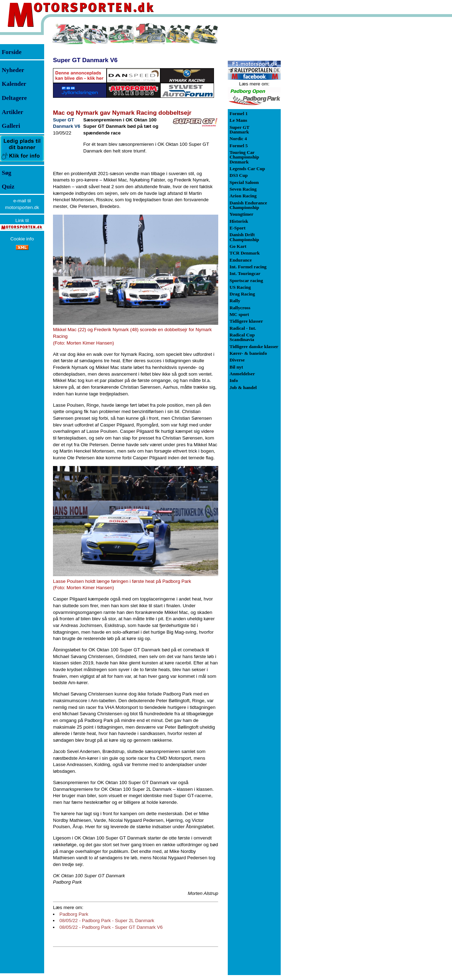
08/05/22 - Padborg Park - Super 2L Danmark (107, 921)
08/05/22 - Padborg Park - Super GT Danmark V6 (111, 927)
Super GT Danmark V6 (85, 60)
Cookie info (22, 239)
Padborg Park (74, 914)
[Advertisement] (318, 129)
